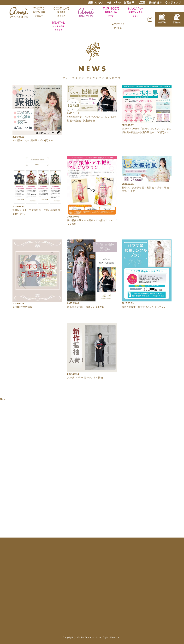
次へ (2, 399)
